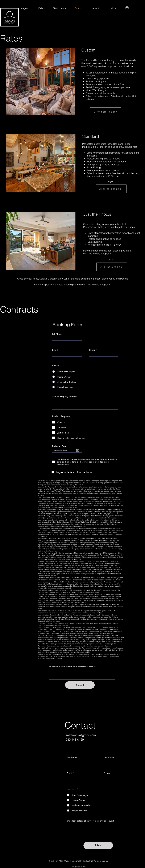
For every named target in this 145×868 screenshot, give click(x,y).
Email (55, 350)
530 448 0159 (75, 739)
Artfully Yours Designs (98, 861)
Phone (92, 350)
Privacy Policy (78, 867)
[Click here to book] (106, 112)
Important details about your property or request (73, 667)
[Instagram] (127, 8)
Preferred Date (59, 446)
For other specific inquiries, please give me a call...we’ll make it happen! (107, 252)
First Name (72, 757)
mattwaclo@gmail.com (81, 735)
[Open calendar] (78, 450)
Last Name (109, 757)
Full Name (57, 334)
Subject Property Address (64, 397)
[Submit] (80, 685)
